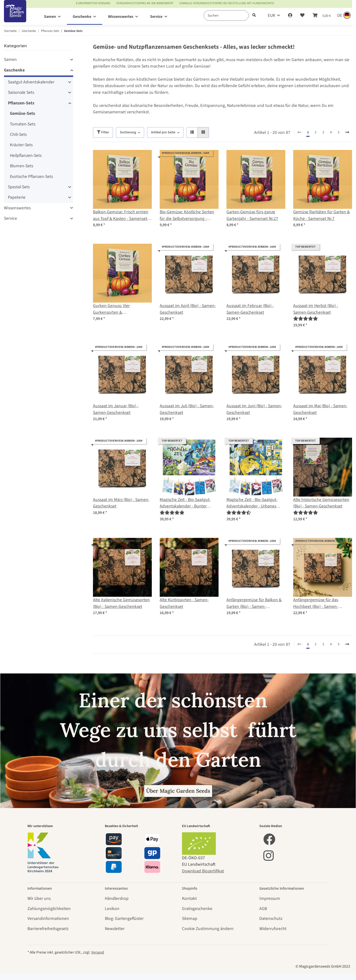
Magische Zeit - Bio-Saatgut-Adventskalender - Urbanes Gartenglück (252, 503)
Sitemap (190, 919)
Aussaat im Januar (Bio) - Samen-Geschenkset (116, 409)
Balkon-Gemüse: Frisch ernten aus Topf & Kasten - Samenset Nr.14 (121, 215)
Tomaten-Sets (23, 124)
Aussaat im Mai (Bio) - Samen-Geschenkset (320, 409)
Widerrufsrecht (273, 929)
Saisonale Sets (21, 92)
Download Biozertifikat (203, 871)
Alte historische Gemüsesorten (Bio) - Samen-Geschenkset (321, 503)
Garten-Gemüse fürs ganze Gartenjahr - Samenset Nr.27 (252, 215)
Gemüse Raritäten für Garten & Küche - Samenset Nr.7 (322, 215)
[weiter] (347, 133)
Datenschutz (271, 919)
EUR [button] (271, 15)
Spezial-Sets (19, 187)
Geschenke (14, 70)
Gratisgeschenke (197, 909)
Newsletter (115, 929)
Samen (10, 60)
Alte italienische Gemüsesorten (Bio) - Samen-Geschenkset (121, 603)
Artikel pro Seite (163, 132)
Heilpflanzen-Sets (26, 155)
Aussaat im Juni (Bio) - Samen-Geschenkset (254, 409)
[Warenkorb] (322, 16)
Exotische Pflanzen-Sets (31, 177)
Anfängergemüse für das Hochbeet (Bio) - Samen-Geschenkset (316, 603)
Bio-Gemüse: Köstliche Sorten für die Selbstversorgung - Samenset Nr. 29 (187, 215)
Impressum (270, 898)
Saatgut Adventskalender (31, 82)
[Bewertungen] (306, 319)
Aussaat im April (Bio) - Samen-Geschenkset (188, 309)
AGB (263, 909)
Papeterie (17, 197)
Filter (103, 132)
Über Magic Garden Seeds (178, 791)
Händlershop (117, 898)
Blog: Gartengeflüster (124, 919)
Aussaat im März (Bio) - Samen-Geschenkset (121, 503)
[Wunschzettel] (302, 16)
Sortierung (128, 132)
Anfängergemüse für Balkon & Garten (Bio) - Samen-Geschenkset (254, 603)
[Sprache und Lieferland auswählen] (343, 16)
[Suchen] (226, 15)
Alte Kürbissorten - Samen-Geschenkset (184, 603)
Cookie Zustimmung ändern (208, 929)
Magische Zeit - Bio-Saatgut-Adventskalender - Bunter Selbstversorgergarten (185, 503)
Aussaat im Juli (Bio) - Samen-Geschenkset (187, 409)
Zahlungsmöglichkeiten (49, 909)
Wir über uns (39, 898)
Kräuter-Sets (21, 145)
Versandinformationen (48, 919)
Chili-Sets (18, 134)
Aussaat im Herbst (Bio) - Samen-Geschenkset (316, 309)
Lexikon (112, 909)
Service (11, 218)
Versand (98, 952)
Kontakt (189, 898)
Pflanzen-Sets (21, 103)
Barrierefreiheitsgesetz (48, 929)
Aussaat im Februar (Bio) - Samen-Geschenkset (250, 309)
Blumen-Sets (22, 166)
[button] (290, 16)
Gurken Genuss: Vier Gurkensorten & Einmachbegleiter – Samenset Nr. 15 (120, 309)
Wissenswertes (17, 208)
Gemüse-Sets (22, 113)
